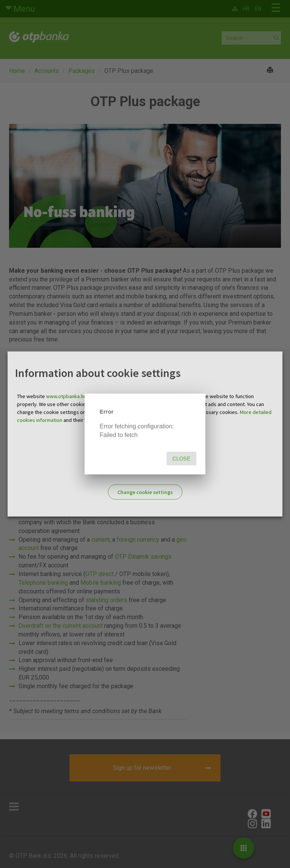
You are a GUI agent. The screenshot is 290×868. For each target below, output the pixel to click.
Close (181, 459)
